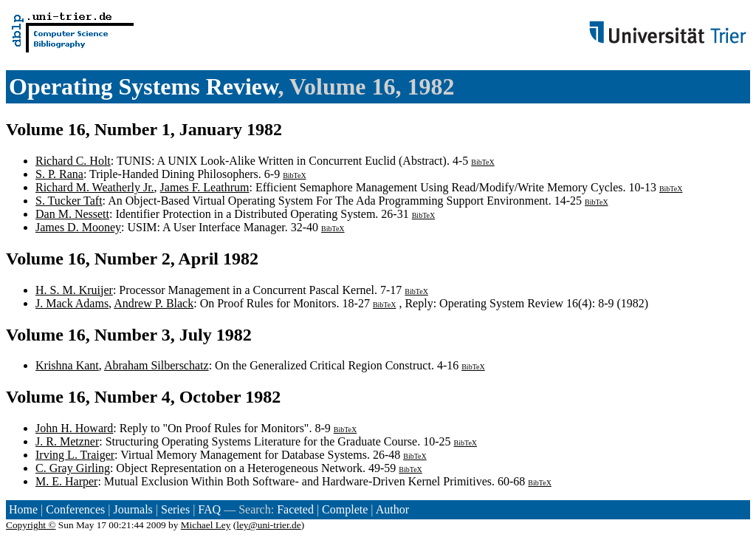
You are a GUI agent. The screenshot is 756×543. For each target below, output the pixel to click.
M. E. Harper (66, 481)
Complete (345, 509)
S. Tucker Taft (69, 201)
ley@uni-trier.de (268, 525)
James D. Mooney (78, 227)
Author (392, 509)
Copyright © (31, 525)
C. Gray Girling (73, 468)
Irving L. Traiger (75, 455)
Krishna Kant (67, 365)
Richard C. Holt (73, 161)
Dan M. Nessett (72, 214)
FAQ (209, 509)
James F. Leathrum (205, 187)
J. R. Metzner (67, 441)
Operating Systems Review (143, 86)
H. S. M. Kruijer (74, 290)
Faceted (295, 509)
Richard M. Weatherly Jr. (95, 187)
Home (23, 509)
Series (175, 509)
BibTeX (483, 162)
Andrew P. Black (154, 303)
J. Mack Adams (72, 303)
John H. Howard (74, 428)
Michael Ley (206, 525)
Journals (133, 509)
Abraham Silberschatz (157, 365)
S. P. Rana (59, 174)
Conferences (75, 509)
